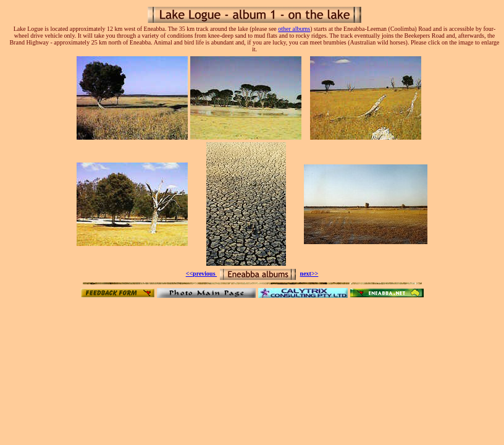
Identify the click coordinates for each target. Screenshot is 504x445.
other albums (294, 29)
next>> (309, 273)
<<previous (201, 273)
